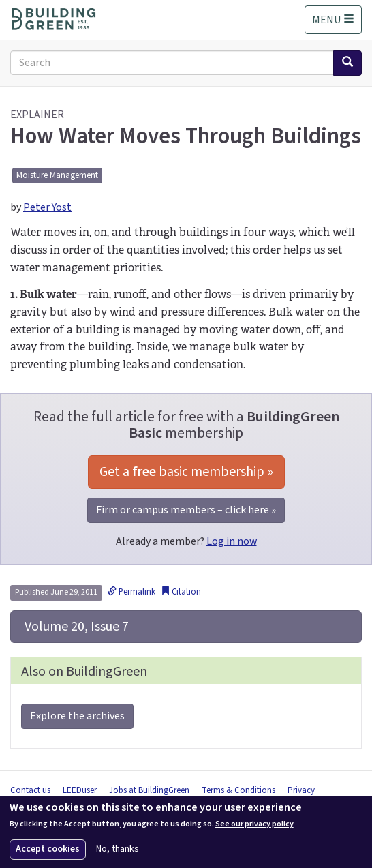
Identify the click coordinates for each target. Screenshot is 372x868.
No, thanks (118, 849)
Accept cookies (48, 849)
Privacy (301, 790)
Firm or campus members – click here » (186, 510)
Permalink (131, 592)
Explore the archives (77, 716)
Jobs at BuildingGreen (149, 790)
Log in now (232, 541)
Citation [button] (181, 592)
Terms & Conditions (238, 790)
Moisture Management (57, 175)
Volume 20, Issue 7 (75, 627)
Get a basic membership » (186, 472)
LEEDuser (80, 790)
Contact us (30, 790)
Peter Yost (47, 207)
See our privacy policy (254, 824)
